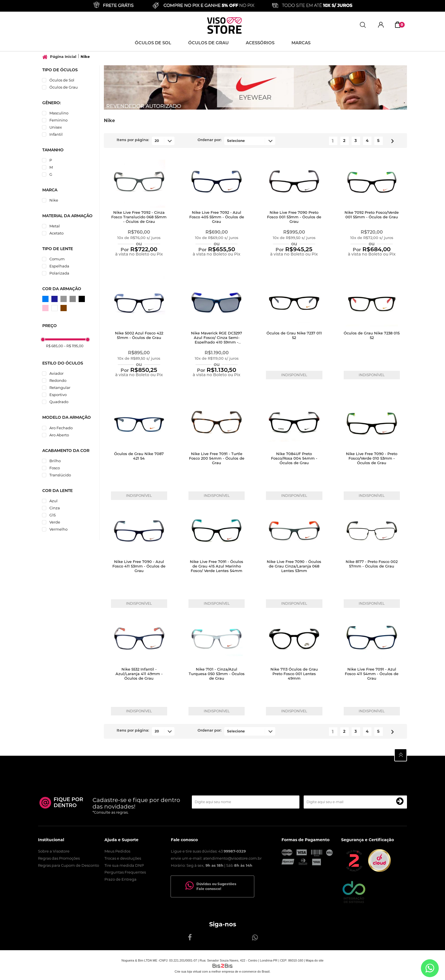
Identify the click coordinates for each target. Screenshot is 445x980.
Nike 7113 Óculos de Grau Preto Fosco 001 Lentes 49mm (294, 674)
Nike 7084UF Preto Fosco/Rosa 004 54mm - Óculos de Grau (294, 459)
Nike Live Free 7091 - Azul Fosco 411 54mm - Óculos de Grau (372, 674)
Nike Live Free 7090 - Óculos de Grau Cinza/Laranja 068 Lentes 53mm (294, 567)
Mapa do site (315, 960)
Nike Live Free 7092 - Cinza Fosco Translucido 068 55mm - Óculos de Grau (139, 217)
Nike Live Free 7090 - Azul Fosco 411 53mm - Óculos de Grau (139, 567)
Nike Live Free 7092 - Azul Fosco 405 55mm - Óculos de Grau (217, 217)
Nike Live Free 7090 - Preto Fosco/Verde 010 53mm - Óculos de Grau (372, 459)
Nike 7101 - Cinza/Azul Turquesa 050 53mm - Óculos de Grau (217, 674)
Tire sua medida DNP (124, 865)
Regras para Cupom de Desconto (69, 865)
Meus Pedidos (117, 851)
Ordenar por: (209, 140)
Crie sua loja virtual (188, 971)
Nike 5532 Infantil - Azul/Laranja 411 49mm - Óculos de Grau (139, 674)
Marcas (301, 43)
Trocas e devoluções (123, 858)
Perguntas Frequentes (125, 872)
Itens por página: (133, 140)
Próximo (390, 140)
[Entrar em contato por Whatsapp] (430, 968)
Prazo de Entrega (120, 879)
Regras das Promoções (59, 858)
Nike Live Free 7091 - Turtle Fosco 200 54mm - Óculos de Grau (217, 459)
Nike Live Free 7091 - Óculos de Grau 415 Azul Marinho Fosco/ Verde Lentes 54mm (217, 567)
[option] (255, 87)
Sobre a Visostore (54, 851)
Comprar (139, 265)
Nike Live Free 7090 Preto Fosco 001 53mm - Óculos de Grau (294, 217)
